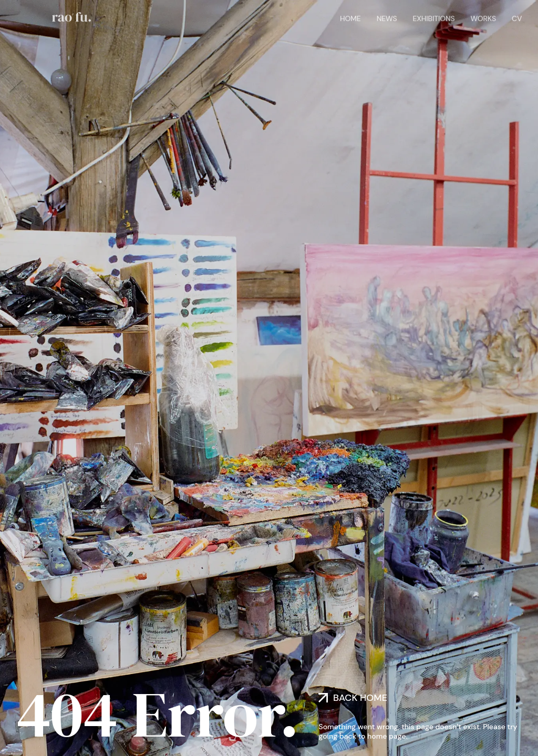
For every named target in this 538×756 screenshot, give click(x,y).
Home (350, 17)
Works (483, 17)
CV (517, 17)
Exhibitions (433, 17)
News (387, 17)
